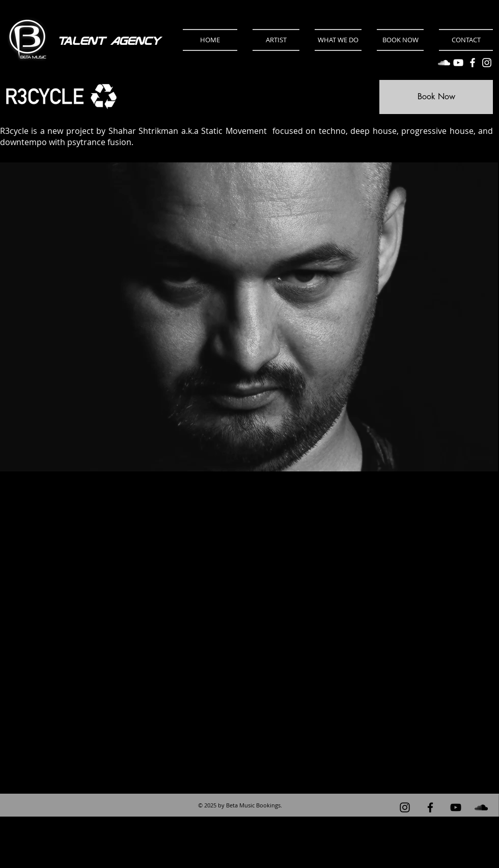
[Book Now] (436, 97)
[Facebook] (473, 63)
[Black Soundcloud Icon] (481, 807)
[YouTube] (458, 63)
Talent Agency (109, 41)
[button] (276, 40)
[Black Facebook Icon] (430, 807)
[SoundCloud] (444, 63)
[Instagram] (487, 63)
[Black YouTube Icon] (456, 807)
